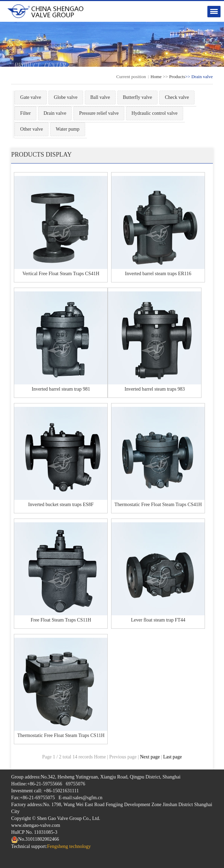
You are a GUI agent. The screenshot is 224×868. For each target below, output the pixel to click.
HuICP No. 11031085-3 (34, 832)
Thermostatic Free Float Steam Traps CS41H (158, 505)
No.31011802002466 (35, 839)
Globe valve (66, 97)
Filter (25, 113)
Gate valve (30, 97)
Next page (150, 757)
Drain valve (55, 113)
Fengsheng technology (69, 846)
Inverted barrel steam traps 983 (155, 389)
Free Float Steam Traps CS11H (61, 620)
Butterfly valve (137, 97)
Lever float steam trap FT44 (158, 620)
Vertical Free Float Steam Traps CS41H (61, 274)
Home (156, 77)
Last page (172, 757)
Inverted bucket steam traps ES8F (61, 505)
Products (177, 77)
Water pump (68, 129)
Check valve (177, 97)
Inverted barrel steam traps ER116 (158, 274)
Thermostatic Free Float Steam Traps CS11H (61, 735)
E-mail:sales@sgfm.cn (80, 798)
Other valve (32, 129)
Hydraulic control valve (155, 113)
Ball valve (100, 97)
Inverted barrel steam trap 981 (61, 389)
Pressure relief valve (99, 113)
